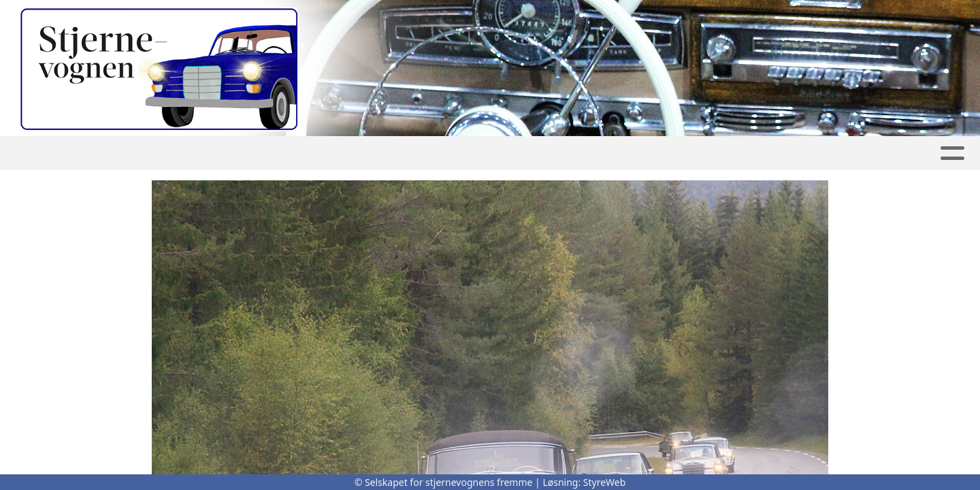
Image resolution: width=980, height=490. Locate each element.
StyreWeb (605, 482)
